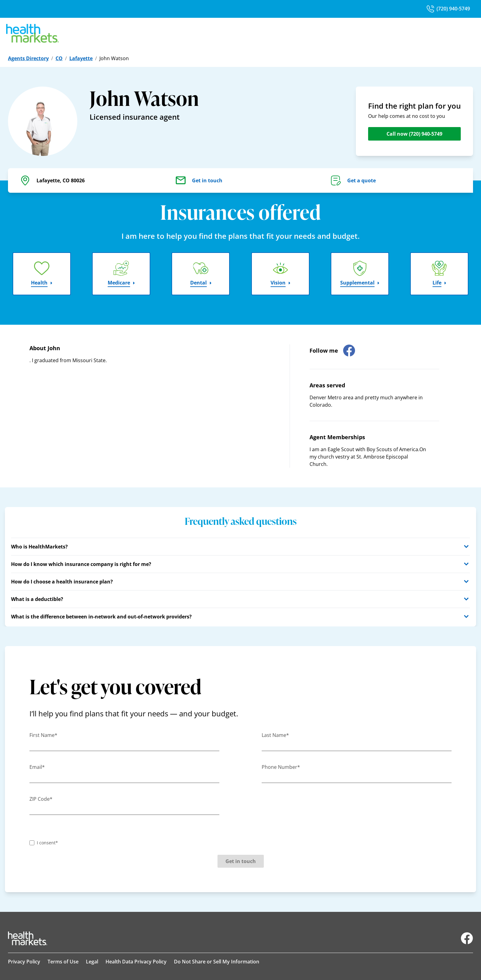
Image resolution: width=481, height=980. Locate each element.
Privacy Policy (24, 962)
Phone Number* (281, 767)
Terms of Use (63, 962)
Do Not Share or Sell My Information (217, 962)
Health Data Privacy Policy (136, 962)
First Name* (43, 735)
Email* (37, 767)
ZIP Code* (41, 799)
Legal (92, 962)
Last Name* (275, 735)
